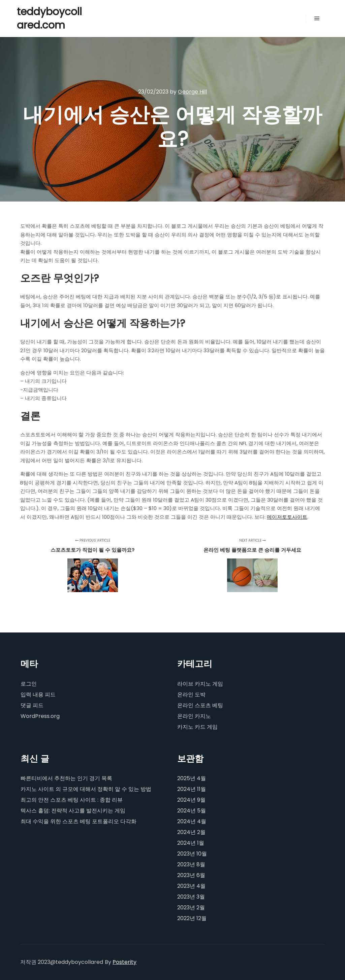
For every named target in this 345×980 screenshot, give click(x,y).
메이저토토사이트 (287, 517)
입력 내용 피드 (38, 695)
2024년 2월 (191, 832)
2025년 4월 (192, 778)
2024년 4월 (192, 821)
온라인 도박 (191, 695)
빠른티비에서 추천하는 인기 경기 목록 (66, 778)
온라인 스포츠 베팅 (200, 705)
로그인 (29, 684)
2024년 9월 (191, 800)
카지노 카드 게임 (197, 727)
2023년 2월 (191, 908)
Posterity (124, 962)
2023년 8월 (191, 864)
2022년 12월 (192, 918)
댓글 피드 (32, 705)
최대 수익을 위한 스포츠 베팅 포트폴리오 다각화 (79, 821)
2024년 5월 (192, 811)
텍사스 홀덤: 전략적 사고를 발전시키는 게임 (73, 811)
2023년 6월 (191, 875)
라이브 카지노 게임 (200, 684)
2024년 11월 (192, 789)
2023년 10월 (192, 854)
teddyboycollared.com (49, 19)
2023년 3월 (191, 897)
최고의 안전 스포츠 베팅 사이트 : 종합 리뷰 (72, 800)
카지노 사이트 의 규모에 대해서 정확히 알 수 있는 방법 (86, 789)
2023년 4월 (191, 886)
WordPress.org (40, 716)
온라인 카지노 (194, 716)
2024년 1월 (191, 843)
